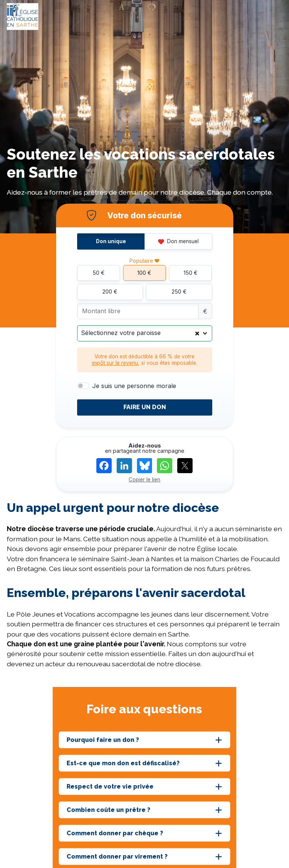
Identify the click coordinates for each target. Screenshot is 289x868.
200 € (110, 292)
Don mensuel (178, 241)
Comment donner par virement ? (117, 857)
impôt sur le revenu (115, 363)
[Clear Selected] (197, 333)
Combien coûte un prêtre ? (108, 810)
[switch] (83, 386)
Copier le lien (144, 480)
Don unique (111, 241)
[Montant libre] (138, 311)
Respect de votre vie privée (110, 787)
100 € (144, 273)
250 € (179, 292)
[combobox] (145, 333)
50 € (99, 273)
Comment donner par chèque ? (115, 833)
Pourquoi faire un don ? (103, 740)
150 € (191, 273)
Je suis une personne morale (134, 386)
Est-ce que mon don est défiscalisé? (123, 763)
